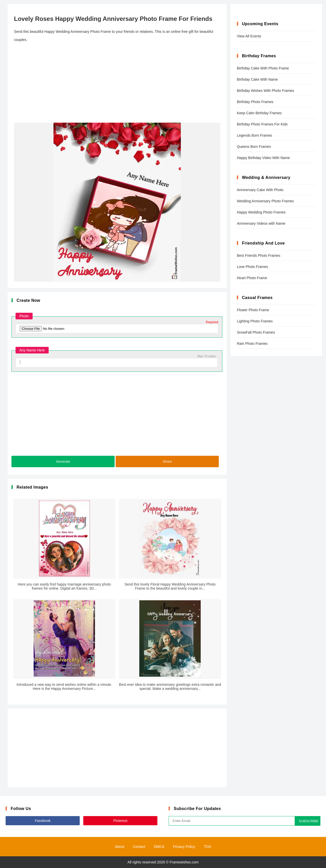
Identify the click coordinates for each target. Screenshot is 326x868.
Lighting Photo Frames (255, 321)
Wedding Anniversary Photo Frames (265, 201)
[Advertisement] (117, 83)
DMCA (159, 847)
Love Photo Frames (252, 267)
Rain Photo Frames (252, 344)
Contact (139, 847)
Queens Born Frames (254, 147)
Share (167, 461)
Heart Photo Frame (252, 278)
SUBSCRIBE (309, 821)
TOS (207, 847)
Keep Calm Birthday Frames (259, 113)
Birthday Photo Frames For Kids (262, 124)
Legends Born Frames (255, 135)
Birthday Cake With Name (257, 79)
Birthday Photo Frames (255, 102)
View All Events (249, 36)
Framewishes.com (184, 862)
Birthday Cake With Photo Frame (263, 68)
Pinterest (120, 821)
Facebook (43, 821)
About (120, 847)
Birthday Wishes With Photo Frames (266, 91)
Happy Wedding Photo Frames (261, 212)
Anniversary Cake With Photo (260, 190)
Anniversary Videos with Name (261, 223)
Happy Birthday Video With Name (263, 158)
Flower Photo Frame (253, 310)
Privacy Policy (184, 847)
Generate (63, 461)
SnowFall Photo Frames (256, 332)
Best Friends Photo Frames (259, 255)
